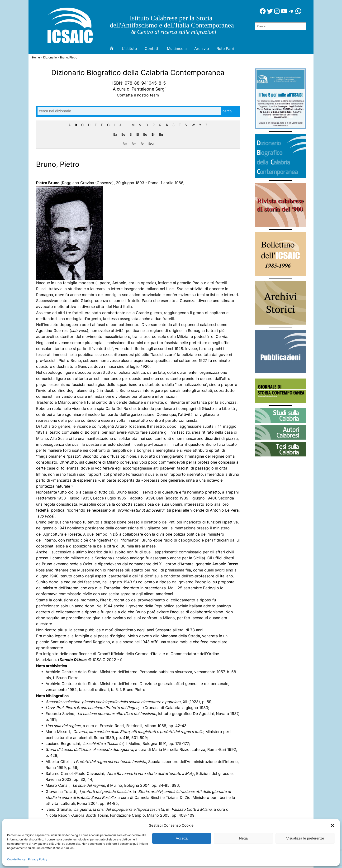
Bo (145, 134)
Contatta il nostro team (138, 95)
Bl (138, 134)
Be (123, 134)
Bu (161, 134)
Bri (142, 144)
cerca (227, 111)
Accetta (182, 838)
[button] (332, 825)
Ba (115, 134)
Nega (243, 838)
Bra (125, 144)
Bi (131, 134)
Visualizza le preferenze (305, 838)
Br (153, 134)
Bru (151, 144)
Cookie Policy (16, 859)
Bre (134, 144)
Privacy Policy (38, 859)
